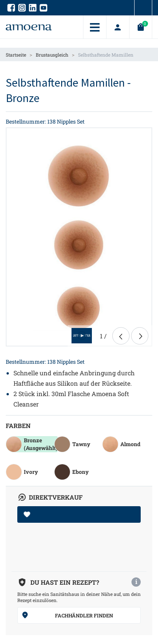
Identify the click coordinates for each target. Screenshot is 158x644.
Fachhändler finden (67, 615)
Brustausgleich (52, 55)
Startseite (16, 55)
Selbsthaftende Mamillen (106, 55)
